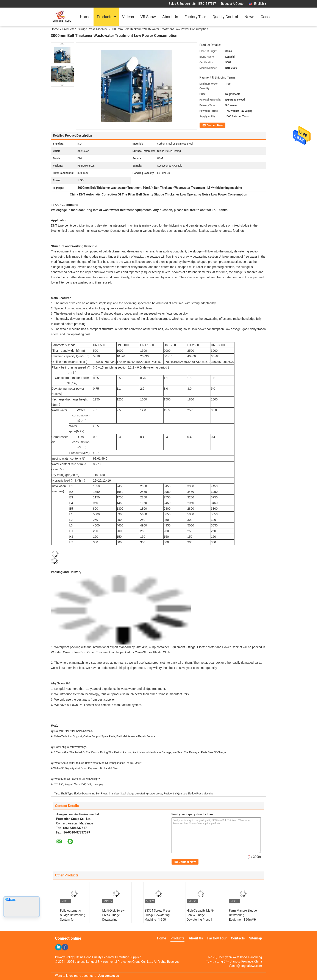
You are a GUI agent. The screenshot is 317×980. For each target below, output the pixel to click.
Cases (266, 17)
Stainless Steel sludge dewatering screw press (136, 794)
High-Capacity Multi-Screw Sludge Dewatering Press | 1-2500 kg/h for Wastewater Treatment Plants (200, 922)
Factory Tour (195, 17)
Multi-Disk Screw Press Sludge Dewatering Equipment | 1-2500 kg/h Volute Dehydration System (116, 922)
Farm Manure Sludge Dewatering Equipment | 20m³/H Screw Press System (243, 917)
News (249, 17)
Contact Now (215, 125)
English (260, 4)
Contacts (238, 938)
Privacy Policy (64, 957)
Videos (128, 17)
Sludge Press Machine (93, 29)
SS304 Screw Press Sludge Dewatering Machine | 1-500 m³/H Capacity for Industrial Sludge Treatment (158, 922)
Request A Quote (232, 4)
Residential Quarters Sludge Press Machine (189, 794)
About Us (170, 17)
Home (85, 17)
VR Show (148, 17)
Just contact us (109, 976)
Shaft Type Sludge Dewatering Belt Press (84, 794)
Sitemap (256, 938)
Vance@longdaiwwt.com (245, 966)
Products (105, 17)
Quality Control (225, 17)
